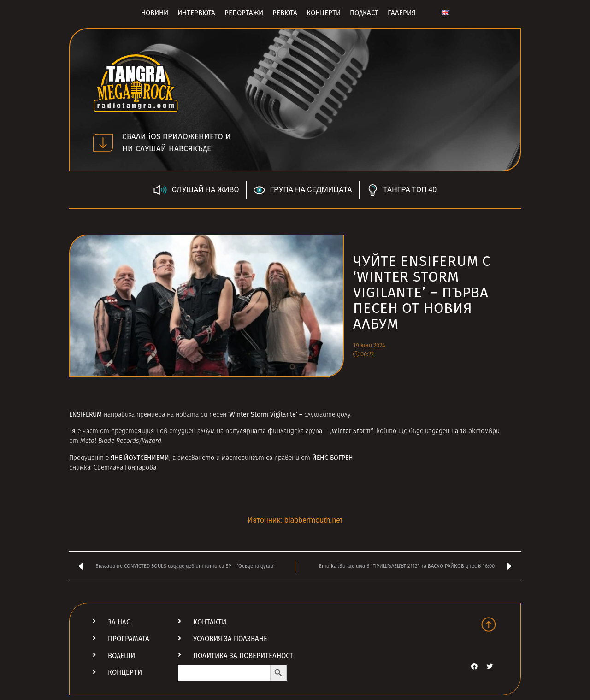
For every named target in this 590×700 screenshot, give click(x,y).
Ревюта (285, 13)
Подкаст (364, 13)
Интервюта (196, 13)
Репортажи (244, 13)
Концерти (324, 13)
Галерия (402, 13)
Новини (155, 13)
